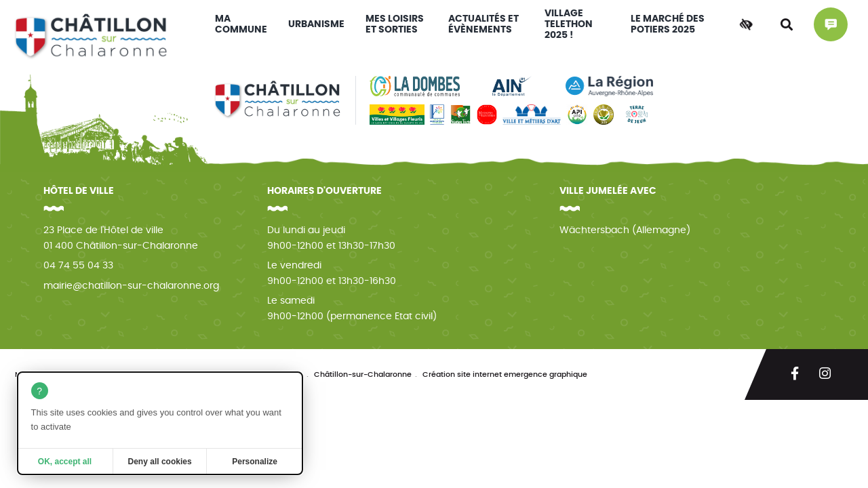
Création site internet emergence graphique (505, 374)
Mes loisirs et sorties (395, 24)
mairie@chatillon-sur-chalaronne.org (131, 286)
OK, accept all (65, 462)
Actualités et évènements (484, 24)
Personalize (255, 462)
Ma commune (241, 24)
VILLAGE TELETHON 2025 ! (569, 24)
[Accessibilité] (746, 24)
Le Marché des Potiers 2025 (668, 24)
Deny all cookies (160, 462)
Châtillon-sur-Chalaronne (363, 374)
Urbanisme (316, 24)
